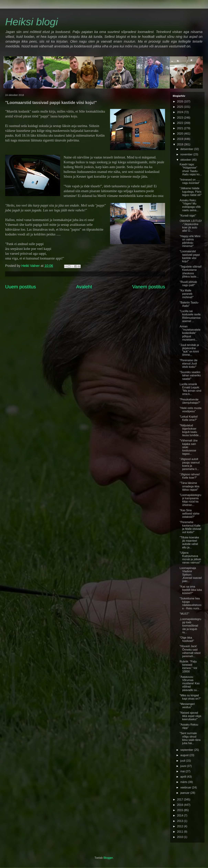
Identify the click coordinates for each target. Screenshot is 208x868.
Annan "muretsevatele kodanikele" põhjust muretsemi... (190, 333)
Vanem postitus (149, 287)
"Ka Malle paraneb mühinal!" (187, 294)
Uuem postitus (21, 287)
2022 (180, 123)
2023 (180, 118)
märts (184, 782)
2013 (180, 821)
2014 (180, 816)
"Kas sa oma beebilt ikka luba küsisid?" (191, 590)
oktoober (186, 160)
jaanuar (185, 793)
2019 (180, 139)
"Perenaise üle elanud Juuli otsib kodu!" (189, 364)
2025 (180, 107)
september (187, 750)
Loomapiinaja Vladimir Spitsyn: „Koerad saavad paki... (191, 575)
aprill (184, 777)
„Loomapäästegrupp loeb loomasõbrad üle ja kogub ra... (190, 626)
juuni (184, 766)
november (187, 154)
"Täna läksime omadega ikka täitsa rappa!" (190, 486)
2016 (180, 805)
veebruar (186, 787)
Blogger (108, 858)
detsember (187, 149)
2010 (180, 837)
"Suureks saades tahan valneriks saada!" (190, 375)
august (185, 755)
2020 (180, 134)
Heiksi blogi (32, 22)
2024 (180, 112)
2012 (180, 826)
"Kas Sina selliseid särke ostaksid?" (190, 514)
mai (183, 771)
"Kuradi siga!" (188, 216)
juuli (183, 761)
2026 (180, 101)
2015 (180, 810)
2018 (180, 144)
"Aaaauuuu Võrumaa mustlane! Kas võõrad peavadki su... (190, 683)
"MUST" (185, 614)
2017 (180, 800)
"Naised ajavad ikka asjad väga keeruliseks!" (190, 716)
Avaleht (84, 287)
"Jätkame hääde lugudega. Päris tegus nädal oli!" (191, 192)
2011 (180, 832)
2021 (180, 128)
